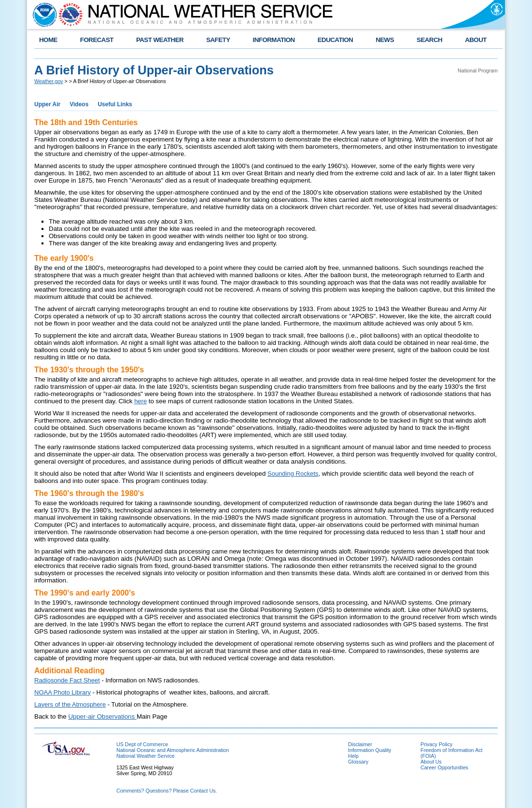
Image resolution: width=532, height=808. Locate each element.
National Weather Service (146, 756)
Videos (79, 104)
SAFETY (218, 40)
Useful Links (115, 104)
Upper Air (47, 104)
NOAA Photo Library (63, 692)
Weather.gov (49, 81)
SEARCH (429, 40)
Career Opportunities (444, 767)
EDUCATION (335, 40)
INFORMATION (274, 40)
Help (353, 756)
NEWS (385, 40)
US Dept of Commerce (142, 744)
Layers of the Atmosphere (70, 704)
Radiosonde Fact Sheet (67, 680)
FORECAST (97, 40)
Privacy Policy (436, 744)
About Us (431, 762)
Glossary (358, 762)
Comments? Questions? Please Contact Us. (167, 791)
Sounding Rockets (293, 474)
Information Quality (370, 750)
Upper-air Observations (102, 716)
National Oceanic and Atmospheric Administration (173, 750)
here (140, 401)
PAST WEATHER (160, 40)
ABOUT (476, 40)
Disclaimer (360, 744)
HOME (48, 40)
